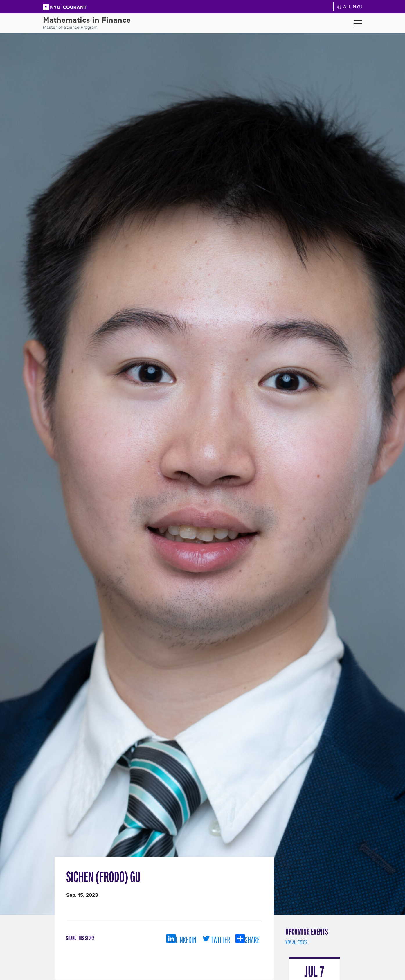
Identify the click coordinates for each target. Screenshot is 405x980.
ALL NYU (350, 7)
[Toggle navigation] (358, 23)
